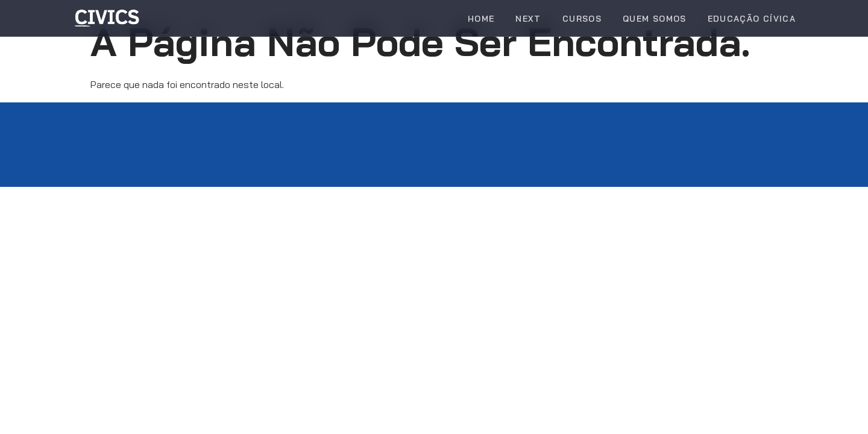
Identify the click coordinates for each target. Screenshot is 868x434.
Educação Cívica (752, 18)
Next (528, 18)
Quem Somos (655, 18)
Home (481, 18)
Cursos (582, 18)
